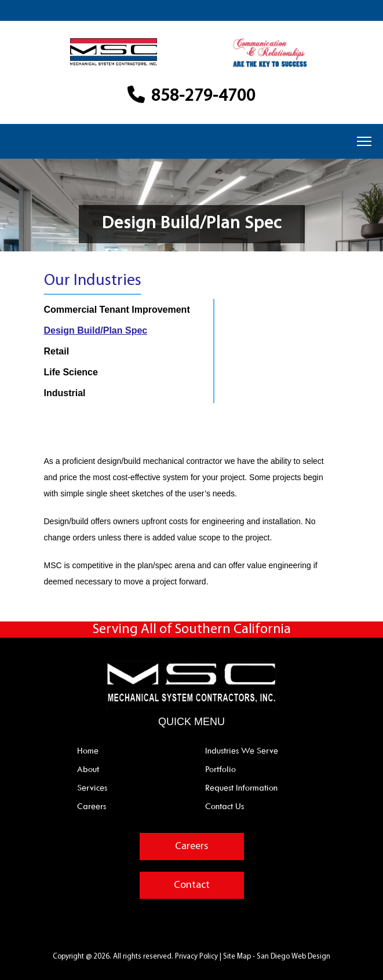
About (88, 769)
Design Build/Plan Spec (96, 330)
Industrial (65, 393)
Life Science (71, 372)
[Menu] (364, 141)
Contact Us (225, 806)
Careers (92, 806)
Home (88, 751)
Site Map (237, 957)
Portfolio (220, 769)
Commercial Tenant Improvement (117, 310)
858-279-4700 (191, 96)
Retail (57, 351)
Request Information (241, 788)
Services (92, 788)
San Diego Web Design (293, 957)
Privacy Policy (197, 957)
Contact (192, 885)
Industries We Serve (242, 751)
